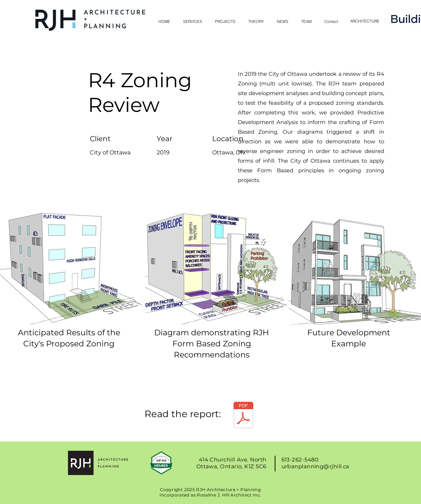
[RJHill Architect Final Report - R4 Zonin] (243, 416)
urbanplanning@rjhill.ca (315, 466)
